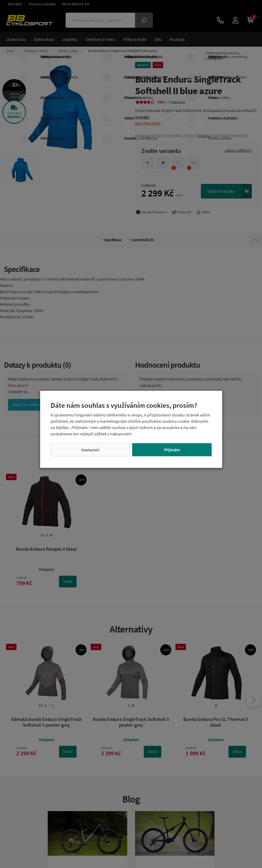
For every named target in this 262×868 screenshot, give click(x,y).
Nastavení (90, 450)
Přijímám (172, 450)
